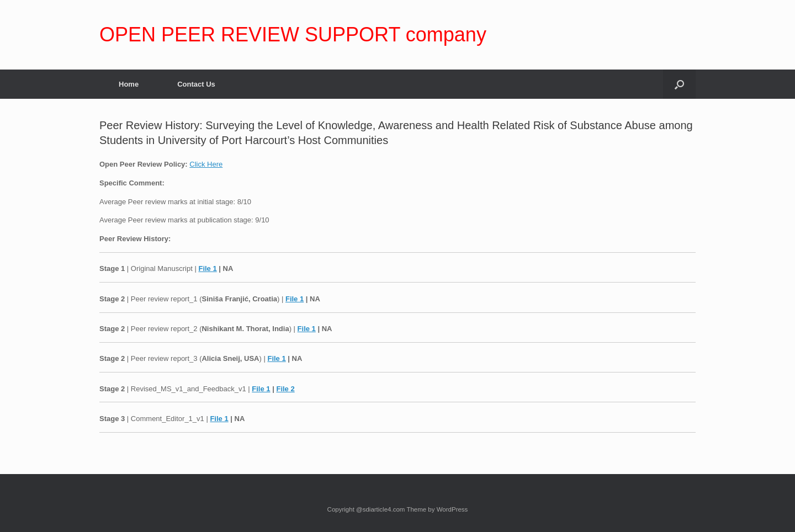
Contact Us (196, 84)
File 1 (207, 268)
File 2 (285, 389)
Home (129, 84)
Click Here (206, 164)
